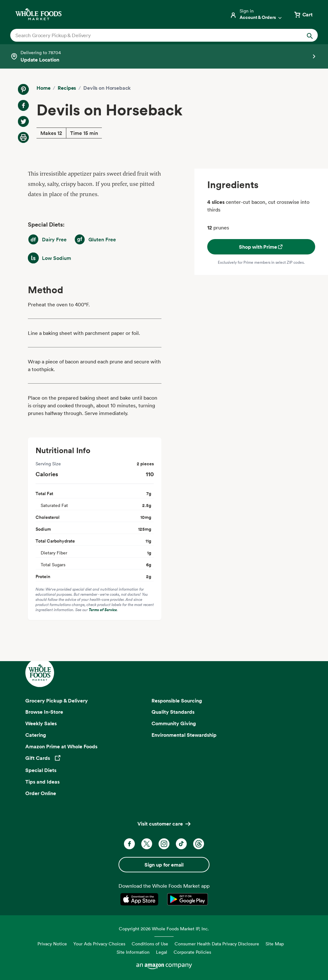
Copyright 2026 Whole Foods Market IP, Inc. (164, 929)
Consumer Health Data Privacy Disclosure (217, 944)
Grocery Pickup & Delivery (57, 701)
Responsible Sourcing (177, 701)
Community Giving (174, 723)
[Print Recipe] (23, 137)
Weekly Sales (41, 723)
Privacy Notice (52, 944)
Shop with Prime (261, 247)
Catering (36, 735)
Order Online (41, 793)
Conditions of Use (150, 944)
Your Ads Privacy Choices (99, 944)
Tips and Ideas (42, 782)
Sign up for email (164, 865)
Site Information (133, 952)
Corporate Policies (192, 952)
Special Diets (41, 770)
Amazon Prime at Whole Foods (61, 746)
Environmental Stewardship (184, 735)
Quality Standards (173, 712)
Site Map (275, 944)
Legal (162, 952)
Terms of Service (103, 610)
